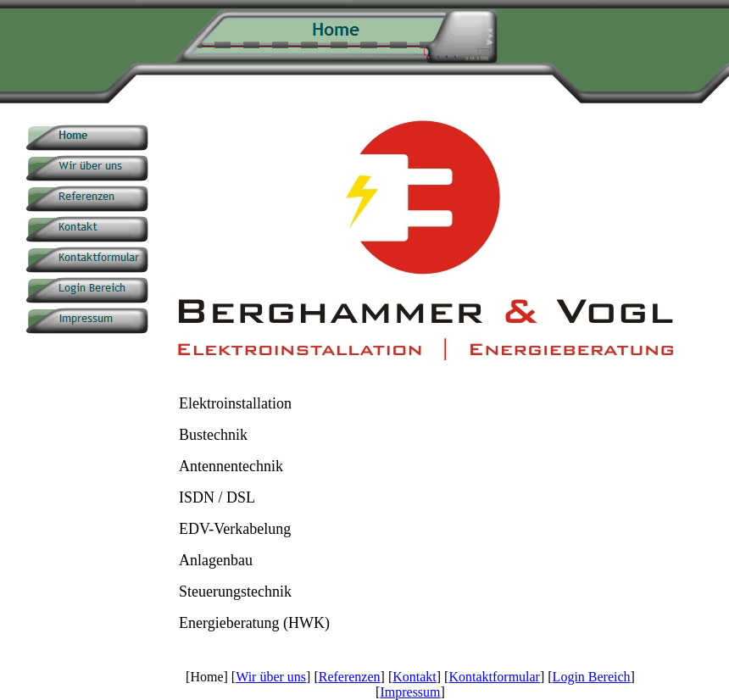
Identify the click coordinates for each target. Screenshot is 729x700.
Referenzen (350, 677)
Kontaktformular (494, 677)
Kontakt (415, 677)
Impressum (410, 692)
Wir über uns (271, 677)
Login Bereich (592, 677)
